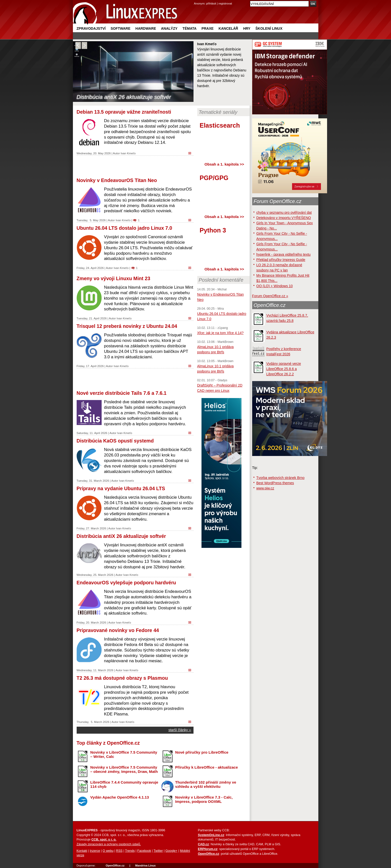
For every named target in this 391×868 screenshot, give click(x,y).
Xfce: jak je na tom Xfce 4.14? (220, 333)
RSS (119, 851)
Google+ (171, 851)
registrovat (225, 3)
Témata (190, 28)
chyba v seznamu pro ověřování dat (284, 213)
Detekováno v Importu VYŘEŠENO (284, 218)
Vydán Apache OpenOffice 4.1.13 (120, 797)
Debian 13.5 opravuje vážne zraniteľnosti (124, 112)
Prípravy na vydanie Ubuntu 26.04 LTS (121, 488)
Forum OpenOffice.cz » (270, 296)
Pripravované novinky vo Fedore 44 (118, 630)
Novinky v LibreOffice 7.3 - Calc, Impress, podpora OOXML (204, 799)
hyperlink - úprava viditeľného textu (284, 254)
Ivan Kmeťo (128, 153)
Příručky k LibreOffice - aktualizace (207, 767)
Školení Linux (269, 28)
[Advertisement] (135, 166)
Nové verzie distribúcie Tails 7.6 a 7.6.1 (122, 393)
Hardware (146, 28)
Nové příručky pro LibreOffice (202, 752)
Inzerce (95, 851)
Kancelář (228, 28)
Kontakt (82, 851)
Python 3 (213, 230)
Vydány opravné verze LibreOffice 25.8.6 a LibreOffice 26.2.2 (284, 369)
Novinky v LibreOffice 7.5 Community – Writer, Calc (124, 754)
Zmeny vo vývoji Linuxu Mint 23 (113, 278)
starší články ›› (180, 730)
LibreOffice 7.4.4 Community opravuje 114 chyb (124, 784)
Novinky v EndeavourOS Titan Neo (117, 180)
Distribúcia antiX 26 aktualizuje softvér (124, 97)
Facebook (144, 851)
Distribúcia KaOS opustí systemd (115, 441)
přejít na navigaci (196, 0)
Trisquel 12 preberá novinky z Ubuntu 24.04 (127, 326)
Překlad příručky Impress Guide (281, 260)
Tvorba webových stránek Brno (281, 478)
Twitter (158, 851)
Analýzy (169, 28)
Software (120, 28)
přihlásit (211, 3)
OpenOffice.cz (270, 305)
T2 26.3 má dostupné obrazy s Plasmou (122, 678)
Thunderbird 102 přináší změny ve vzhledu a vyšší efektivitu (206, 784)
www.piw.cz (265, 488)
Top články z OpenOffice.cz (108, 743)
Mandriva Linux (145, 866)
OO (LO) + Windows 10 (275, 286)
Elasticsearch (220, 125)
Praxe (207, 28)
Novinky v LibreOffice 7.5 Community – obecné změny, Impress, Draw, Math (124, 769)
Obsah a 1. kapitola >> (224, 164)
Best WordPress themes (275, 483)
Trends (130, 851)
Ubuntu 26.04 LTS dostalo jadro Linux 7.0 (124, 228)
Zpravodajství (91, 28)
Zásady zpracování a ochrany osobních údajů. (109, 844)
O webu (108, 851)
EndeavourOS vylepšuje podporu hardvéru (126, 583)
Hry (247, 28)
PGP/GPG (214, 178)
